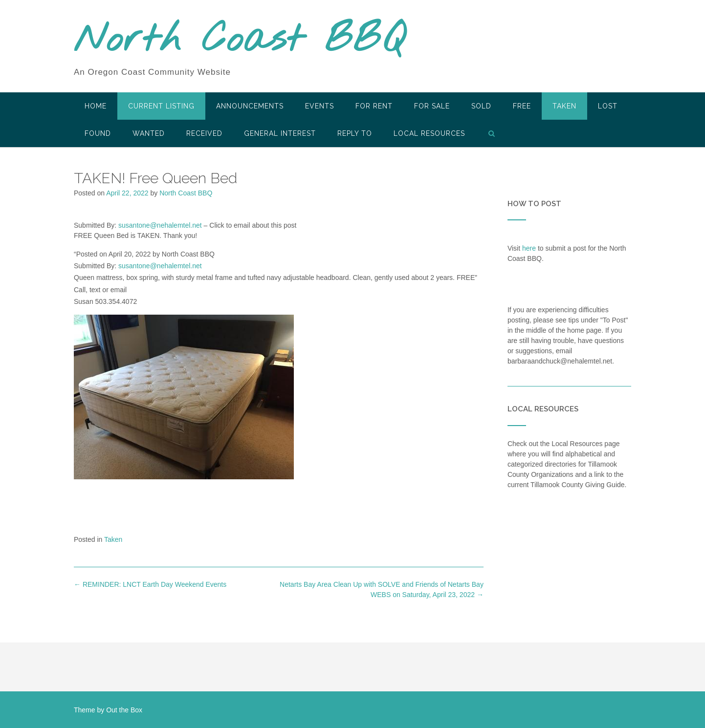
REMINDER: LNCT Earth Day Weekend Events (150, 584)
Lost (608, 106)
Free (522, 106)
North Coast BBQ (239, 41)
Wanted (149, 133)
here (529, 248)
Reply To (355, 133)
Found (98, 133)
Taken (564, 106)
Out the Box (124, 710)
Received (204, 133)
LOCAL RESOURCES (429, 133)
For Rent (374, 106)
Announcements (250, 106)
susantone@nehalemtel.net (160, 225)
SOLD (481, 106)
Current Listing (161, 106)
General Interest (280, 133)
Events (319, 106)
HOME (96, 106)
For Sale (432, 106)
